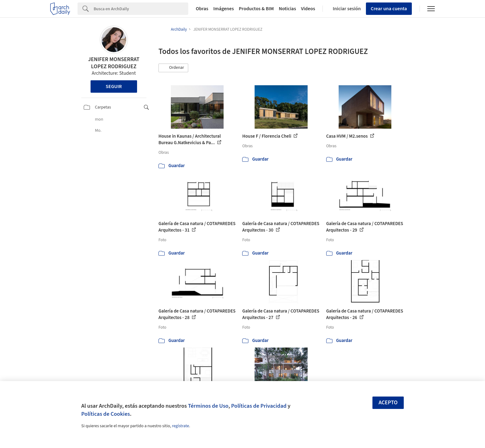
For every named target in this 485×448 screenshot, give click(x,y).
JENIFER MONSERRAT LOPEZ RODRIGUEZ (114, 63)
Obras (202, 9)
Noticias (287, 9)
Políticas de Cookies (106, 414)
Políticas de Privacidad (259, 406)
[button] (173, 68)
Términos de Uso (208, 406)
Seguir (114, 86)
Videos (308, 9)
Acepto (388, 403)
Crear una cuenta (389, 9)
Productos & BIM (256, 9)
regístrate (180, 426)
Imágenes (224, 9)
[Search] (141, 9)
